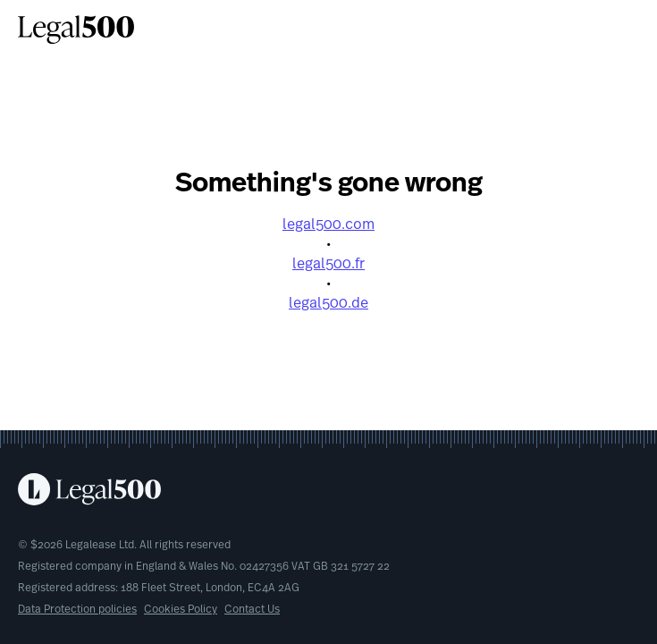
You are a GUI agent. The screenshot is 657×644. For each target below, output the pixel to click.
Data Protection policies (77, 610)
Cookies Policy (181, 610)
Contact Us (252, 610)
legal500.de (328, 304)
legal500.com (328, 225)
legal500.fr (328, 265)
